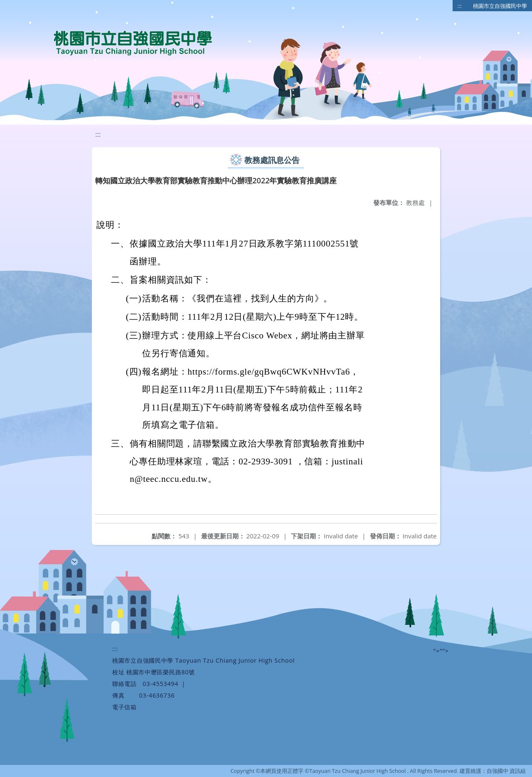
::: (460, 6)
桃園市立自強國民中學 (500, 6)
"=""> (441, 651)
